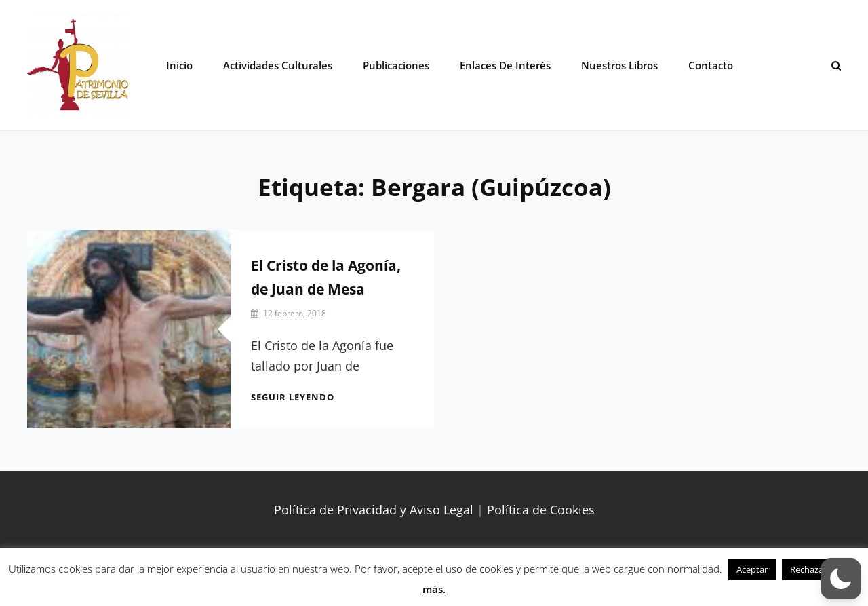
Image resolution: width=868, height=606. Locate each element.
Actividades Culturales (278, 65)
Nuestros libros (619, 65)
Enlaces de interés (505, 65)
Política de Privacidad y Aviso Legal (374, 510)
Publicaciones (396, 65)
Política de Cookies (541, 510)
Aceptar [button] (752, 569)
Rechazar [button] (808, 569)
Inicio (179, 65)
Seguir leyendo (293, 397)
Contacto (711, 65)
